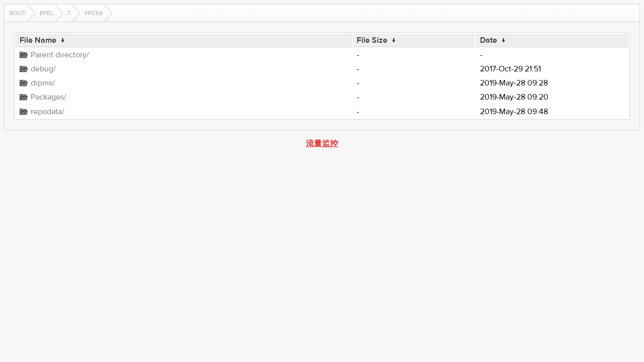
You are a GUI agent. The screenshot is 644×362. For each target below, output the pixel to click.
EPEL (47, 13)
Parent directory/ (60, 55)
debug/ (43, 69)
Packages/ (49, 97)
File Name (38, 40)
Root (18, 13)
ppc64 (94, 13)
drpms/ (43, 83)
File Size (372, 40)
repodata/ (48, 112)
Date (489, 40)
